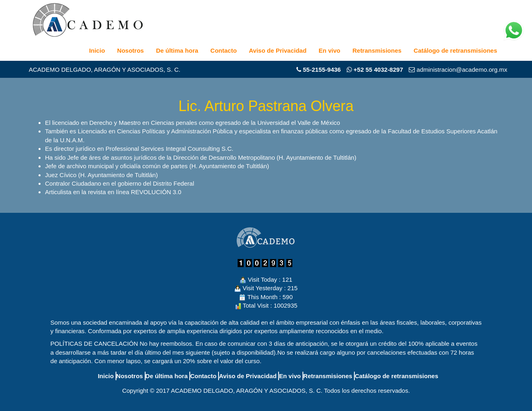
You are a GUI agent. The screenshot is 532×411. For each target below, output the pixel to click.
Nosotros (131, 50)
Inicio (97, 50)
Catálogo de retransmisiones (455, 50)
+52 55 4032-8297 (375, 70)
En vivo (329, 50)
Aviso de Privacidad (278, 50)
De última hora (177, 50)
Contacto (224, 50)
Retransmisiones (377, 50)
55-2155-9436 (322, 70)
